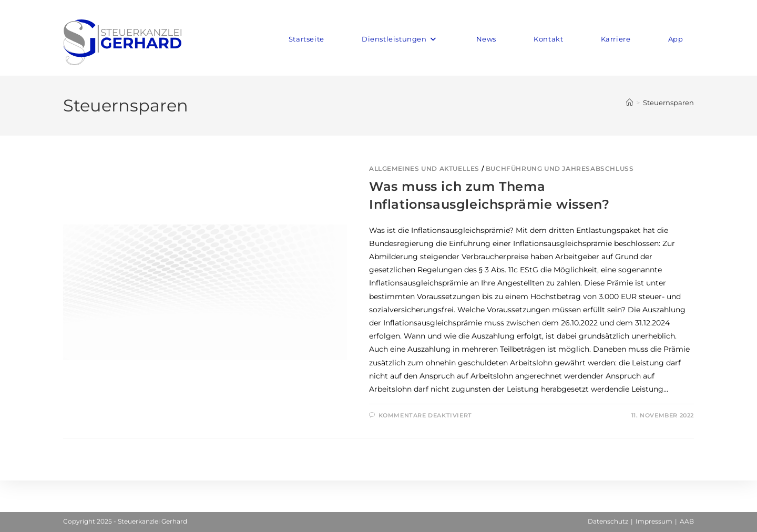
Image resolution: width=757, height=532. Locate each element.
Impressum (654, 521)
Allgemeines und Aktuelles (424, 168)
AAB (687, 521)
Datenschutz (608, 521)
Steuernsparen (668, 103)
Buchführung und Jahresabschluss (560, 168)
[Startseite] (630, 103)
